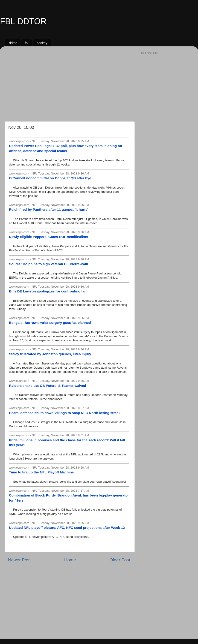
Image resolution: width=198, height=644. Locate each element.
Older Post (120, 560)
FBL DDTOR (23, 21)
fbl (27, 43)
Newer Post (19, 560)
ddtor (13, 43)
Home (70, 560)
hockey (42, 43)
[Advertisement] (69, 82)
